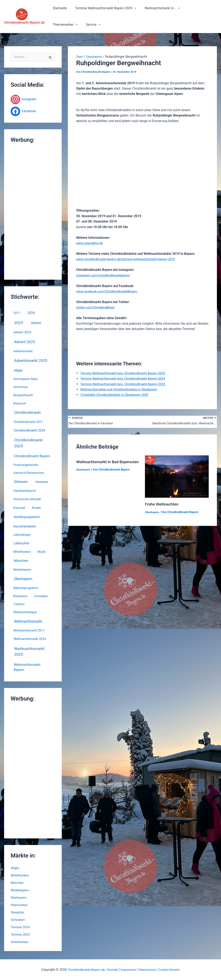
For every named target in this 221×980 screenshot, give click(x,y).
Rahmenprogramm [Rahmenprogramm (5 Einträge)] (26, 588)
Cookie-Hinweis (171, 970)
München (17, 883)
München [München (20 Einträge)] (21, 561)
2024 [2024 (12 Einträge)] (31, 313)
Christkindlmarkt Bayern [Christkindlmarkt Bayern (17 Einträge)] (32, 456)
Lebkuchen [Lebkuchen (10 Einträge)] (21, 543)
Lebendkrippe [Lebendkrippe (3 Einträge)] (22, 535)
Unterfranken (20, 942)
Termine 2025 (21, 934)
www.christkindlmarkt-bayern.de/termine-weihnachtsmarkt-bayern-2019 (128, 259)
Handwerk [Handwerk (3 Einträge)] (42, 482)
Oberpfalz (18, 912)
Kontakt (112, 970)
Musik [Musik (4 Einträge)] (42, 552)
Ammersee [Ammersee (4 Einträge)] (21, 387)
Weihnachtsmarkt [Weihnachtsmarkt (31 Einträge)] (28, 621)
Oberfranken (20, 905)
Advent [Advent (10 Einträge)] (36, 323)
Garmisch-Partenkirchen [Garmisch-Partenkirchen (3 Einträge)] (29, 473)
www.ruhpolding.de (90, 243)
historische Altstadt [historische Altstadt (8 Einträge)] (27, 499)
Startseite (59, 8)
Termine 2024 (21, 927)
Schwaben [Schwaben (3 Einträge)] (41, 596)
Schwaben (18, 920)
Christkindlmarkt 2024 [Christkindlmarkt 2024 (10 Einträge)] (29, 430)
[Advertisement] (33, 211)
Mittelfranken (20, 875)
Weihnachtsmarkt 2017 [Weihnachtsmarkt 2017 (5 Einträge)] (29, 630)
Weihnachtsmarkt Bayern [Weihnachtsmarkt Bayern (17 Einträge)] (27, 667)
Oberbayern (19, 897)
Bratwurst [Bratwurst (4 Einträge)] (20, 403)
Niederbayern (20, 890)
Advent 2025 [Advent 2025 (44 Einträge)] (24, 342)
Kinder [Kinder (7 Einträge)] (36, 508)
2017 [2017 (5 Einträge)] (17, 313)
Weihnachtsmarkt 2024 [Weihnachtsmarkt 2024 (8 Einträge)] (30, 639)
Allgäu (15, 868)
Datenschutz (149, 970)
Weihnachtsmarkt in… (158, 8)
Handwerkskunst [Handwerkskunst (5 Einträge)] (25, 491)
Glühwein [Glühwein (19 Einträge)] (21, 482)
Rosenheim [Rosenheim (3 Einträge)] (21, 596)
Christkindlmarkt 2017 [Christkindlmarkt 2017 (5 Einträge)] (28, 422)
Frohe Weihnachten (163, 504)
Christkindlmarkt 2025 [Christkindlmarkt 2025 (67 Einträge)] (28, 443)
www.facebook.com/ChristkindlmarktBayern (108, 291)
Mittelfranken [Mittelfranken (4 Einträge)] (22, 552)
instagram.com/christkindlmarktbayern (104, 275)
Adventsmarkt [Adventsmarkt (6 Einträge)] (23, 351)
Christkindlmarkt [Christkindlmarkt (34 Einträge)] (27, 413)
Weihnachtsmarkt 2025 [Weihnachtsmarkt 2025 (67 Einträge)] (29, 652)
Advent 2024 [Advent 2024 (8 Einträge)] (22, 332)
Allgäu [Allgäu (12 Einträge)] (18, 370)
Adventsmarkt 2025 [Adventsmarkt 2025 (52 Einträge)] (31, 361)
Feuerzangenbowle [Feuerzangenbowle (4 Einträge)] (26, 465)
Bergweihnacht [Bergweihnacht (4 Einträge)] (23, 395)
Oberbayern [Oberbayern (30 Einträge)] (23, 579)
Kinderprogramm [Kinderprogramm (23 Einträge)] (27, 517)
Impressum (129, 970)
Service (59, 25)
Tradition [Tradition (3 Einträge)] (19, 604)
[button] (132, 8)
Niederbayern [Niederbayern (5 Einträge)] (22, 570)
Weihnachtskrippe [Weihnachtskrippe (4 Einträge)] (25, 612)
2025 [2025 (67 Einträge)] (19, 323)
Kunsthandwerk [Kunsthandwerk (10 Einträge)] (25, 526)
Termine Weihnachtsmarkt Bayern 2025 (103, 8)
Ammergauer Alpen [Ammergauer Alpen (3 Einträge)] (26, 379)
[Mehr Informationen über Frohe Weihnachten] (177, 477)
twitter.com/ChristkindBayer (96, 307)
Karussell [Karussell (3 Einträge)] (19, 508)
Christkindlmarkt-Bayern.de (24, 23)
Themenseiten (195, 8)
